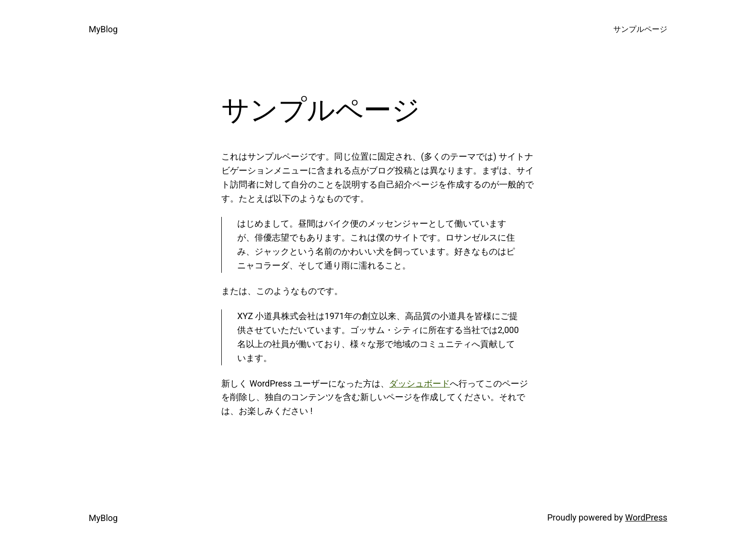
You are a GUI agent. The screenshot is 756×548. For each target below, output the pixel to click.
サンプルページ (640, 29)
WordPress (646, 517)
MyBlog (103, 29)
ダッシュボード (419, 383)
